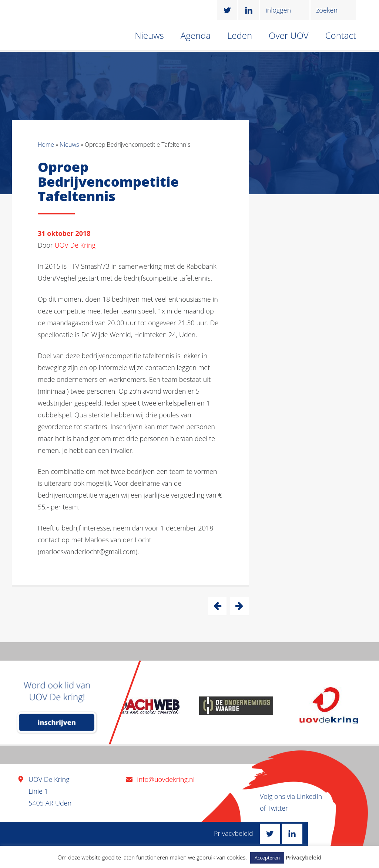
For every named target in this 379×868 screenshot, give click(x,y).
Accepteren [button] (267, 858)
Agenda (196, 35)
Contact (341, 35)
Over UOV (289, 35)
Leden (240, 35)
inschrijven (57, 722)
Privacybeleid (234, 833)
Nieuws (149, 35)
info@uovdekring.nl (166, 779)
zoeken (327, 10)
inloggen (278, 10)
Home (46, 145)
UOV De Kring (75, 245)
